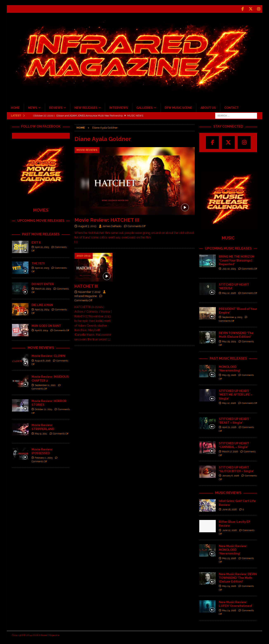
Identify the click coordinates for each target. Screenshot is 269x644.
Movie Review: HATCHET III (107, 219)
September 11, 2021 (45, 385)
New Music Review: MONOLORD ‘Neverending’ (233, 549)
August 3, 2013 (87, 226)
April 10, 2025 (42, 247)
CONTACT (231, 107)
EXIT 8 (36, 242)
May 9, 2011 (41, 433)
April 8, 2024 (41, 330)
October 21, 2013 (43, 409)
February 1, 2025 (44, 457)
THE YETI (38, 263)
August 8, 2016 (43, 360)
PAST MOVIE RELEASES (41, 234)
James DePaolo (112, 226)
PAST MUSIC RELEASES (228, 358)
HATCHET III (86, 286)
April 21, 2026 (229, 427)
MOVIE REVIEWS (41, 347)
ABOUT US (208, 107)
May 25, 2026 (229, 558)
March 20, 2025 (43, 288)
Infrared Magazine (86, 296)
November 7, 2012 (89, 291)
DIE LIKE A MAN (42, 304)
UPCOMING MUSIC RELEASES (228, 248)
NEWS (33, 107)
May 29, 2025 (229, 341)
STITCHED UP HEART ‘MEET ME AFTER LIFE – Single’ (236, 394)
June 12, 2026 (229, 530)
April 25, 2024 (42, 309)
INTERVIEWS (119, 107)
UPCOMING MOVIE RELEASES (41, 220)
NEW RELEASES (86, 107)
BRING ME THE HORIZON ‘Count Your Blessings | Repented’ (237, 260)
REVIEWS (56, 107)
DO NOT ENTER (43, 284)
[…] (76, 242)
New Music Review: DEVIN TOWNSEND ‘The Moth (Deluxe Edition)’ (238, 577)
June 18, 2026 (229, 509)
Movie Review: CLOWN (48, 355)
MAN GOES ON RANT (46, 325)
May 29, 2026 (229, 375)
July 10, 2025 (229, 268)
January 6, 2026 (231, 475)
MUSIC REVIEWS (228, 492)
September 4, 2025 (232, 317)
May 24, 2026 (229, 586)
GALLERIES (145, 107)
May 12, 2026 (229, 293)
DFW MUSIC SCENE (178, 107)
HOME (15, 107)
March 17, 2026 (230, 451)
